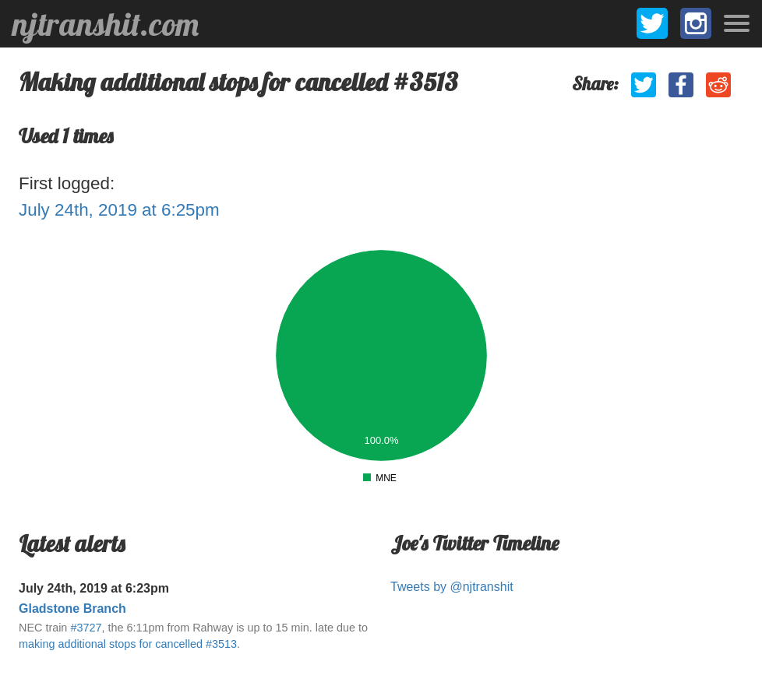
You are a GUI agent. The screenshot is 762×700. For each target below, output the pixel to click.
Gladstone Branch (72, 609)
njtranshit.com (106, 24)
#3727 (86, 628)
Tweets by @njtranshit (452, 587)
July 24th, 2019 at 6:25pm (119, 210)
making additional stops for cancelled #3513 (128, 644)
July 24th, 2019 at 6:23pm (94, 588)
